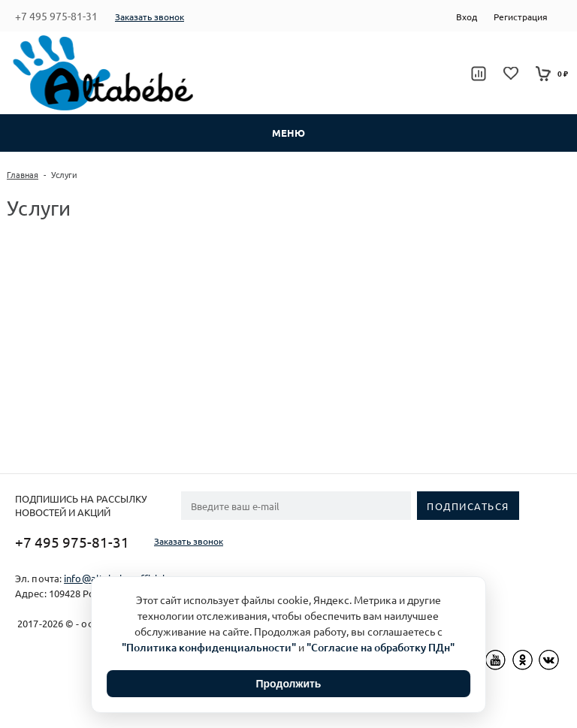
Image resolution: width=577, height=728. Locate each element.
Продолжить (289, 684)
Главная (23, 174)
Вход (467, 17)
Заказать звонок (150, 17)
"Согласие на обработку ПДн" (381, 647)
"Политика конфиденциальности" (209, 647)
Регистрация (521, 17)
